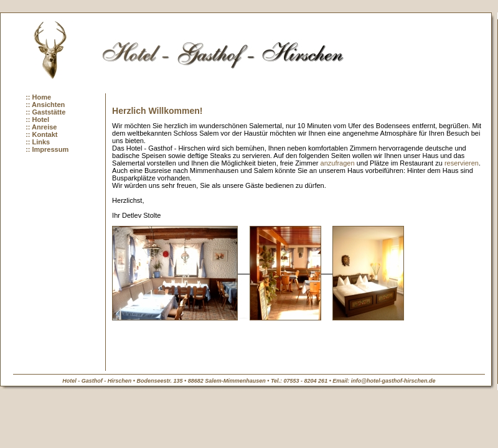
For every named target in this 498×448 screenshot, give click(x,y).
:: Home (38, 97)
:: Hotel (37, 119)
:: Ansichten (45, 105)
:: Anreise (41, 127)
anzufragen (338, 163)
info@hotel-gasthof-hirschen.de (393, 381)
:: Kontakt (41, 134)
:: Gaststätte (45, 112)
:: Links (38, 142)
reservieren (462, 163)
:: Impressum (47, 149)
